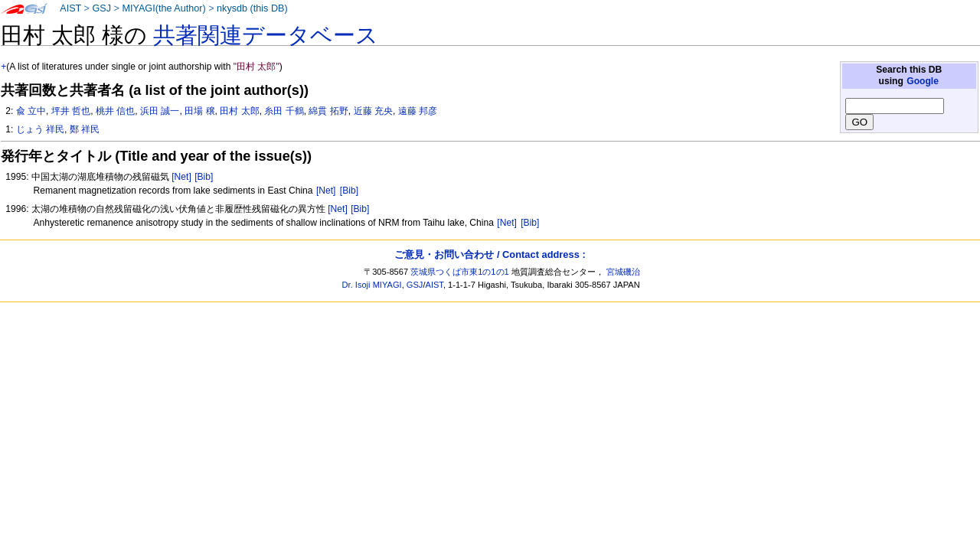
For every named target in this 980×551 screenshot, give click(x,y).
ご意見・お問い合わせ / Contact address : (490, 254)
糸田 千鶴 (284, 111)
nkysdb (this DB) (252, 8)
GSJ (101, 8)
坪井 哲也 (71, 111)
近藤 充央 (373, 111)
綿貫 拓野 (328, 111)
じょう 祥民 (40, 129)
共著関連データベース (266, 35)
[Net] (181, 177)
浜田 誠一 (160, 111)
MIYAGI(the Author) (163, 8)
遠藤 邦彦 (418, 111)
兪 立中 (31, 111)
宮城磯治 (623, 272)
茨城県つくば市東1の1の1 (460, 272)
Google (923, 81)
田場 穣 (199, 111)
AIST (70, 8)
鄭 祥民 (85, 129)
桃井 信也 (115, 111)
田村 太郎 (239, 111)
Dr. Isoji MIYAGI (372, 285)
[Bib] (204, 177)
